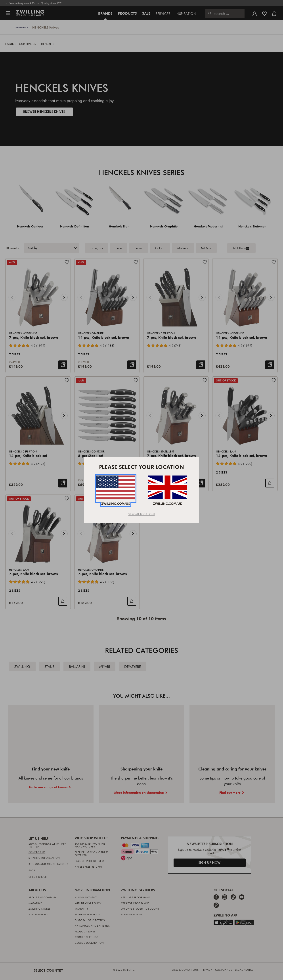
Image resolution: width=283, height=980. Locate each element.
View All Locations (142, 514)
